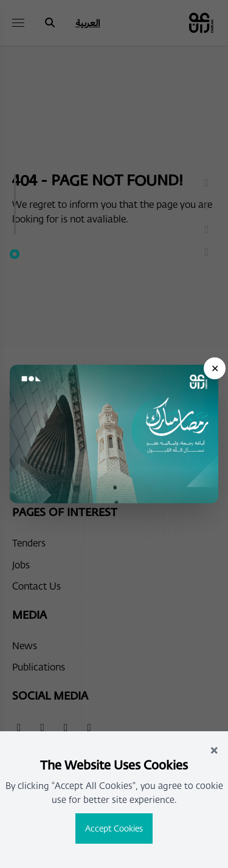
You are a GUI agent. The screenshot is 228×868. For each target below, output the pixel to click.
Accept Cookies (114, 828)
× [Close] (214, 749)
